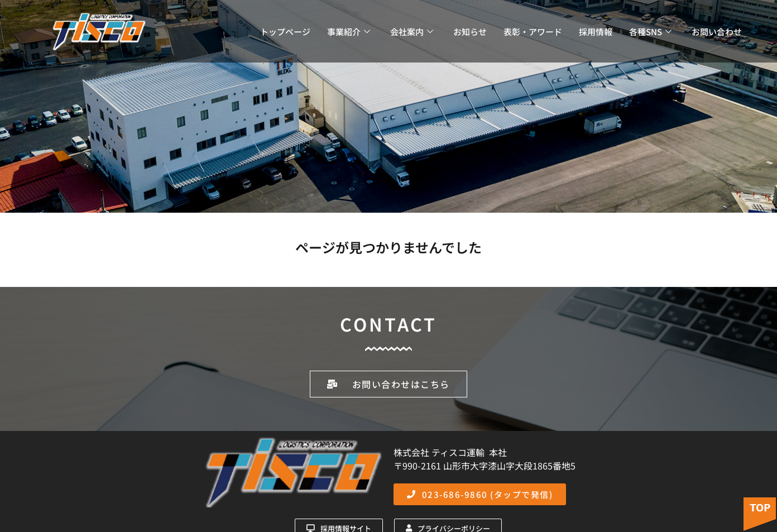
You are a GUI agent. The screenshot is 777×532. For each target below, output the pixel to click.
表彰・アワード (533, 32)
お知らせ (470, 32)
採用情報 (596, 32)
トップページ (285, 32)
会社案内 (412, 32)
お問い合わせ (717, 32)
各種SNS (650, 32)
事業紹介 (349, 32)
